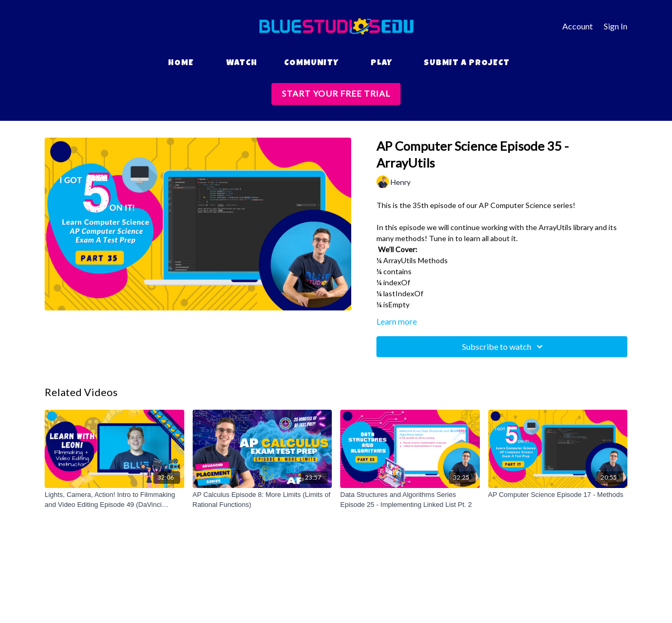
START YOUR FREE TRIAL (336, 93)
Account (577, 26)
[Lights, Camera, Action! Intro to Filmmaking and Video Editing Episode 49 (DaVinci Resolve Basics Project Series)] (114, 500)
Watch (242, 64)
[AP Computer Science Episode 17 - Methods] (558, 495)
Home (181, 64)
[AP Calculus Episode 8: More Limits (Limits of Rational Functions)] (262, 500)
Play (381, 64)
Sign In (616, 26)
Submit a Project (467, 64)
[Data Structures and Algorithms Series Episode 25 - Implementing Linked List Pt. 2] (410, 500)
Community (311, 64)
